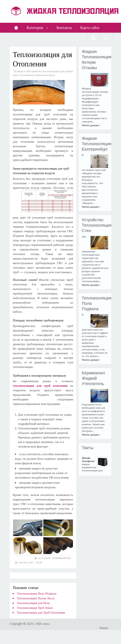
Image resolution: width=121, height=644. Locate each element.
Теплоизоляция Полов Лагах (36, 598)
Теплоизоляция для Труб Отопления (41, 613)
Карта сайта (90, 28)
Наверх (104, 628)
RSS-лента (43, 624)
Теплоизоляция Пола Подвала (37, 594)
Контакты (64, 28)
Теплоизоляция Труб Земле (35, 608)
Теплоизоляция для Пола (33, 603)
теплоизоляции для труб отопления (40, 386)
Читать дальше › (91, 125)
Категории (35, 28)
